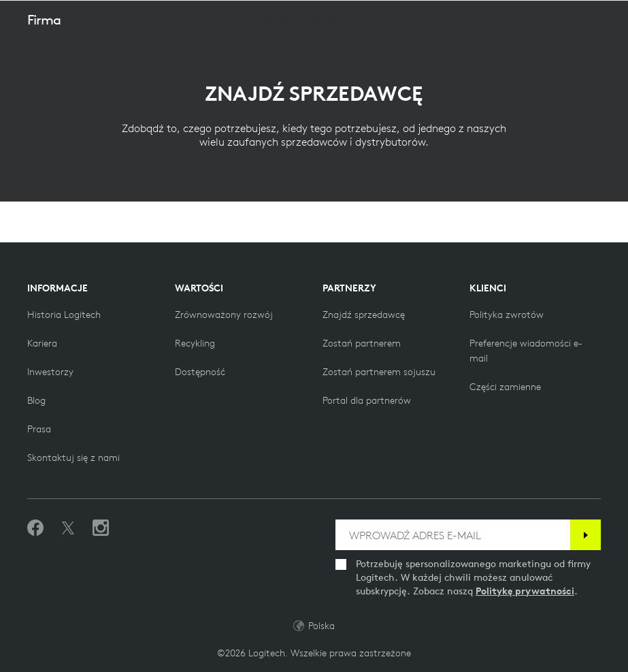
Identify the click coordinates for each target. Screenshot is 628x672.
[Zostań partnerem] (362, 343)
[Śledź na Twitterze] (68, 528)
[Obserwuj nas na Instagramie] (101, 528)
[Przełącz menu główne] (612, 16)
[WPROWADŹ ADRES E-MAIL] (453, 535)
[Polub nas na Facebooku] (35, 528)
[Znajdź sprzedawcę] (364, 315)
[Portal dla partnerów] (367, 400)
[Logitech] (99, 16)
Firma (44, 53)
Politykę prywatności (525, 591)
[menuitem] (276, 54)
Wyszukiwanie (533, 18)
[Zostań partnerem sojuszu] (379, 372)
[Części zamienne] (505, 387)
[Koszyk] (574, 17)
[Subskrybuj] (585, 535)
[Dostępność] (200, 372)
